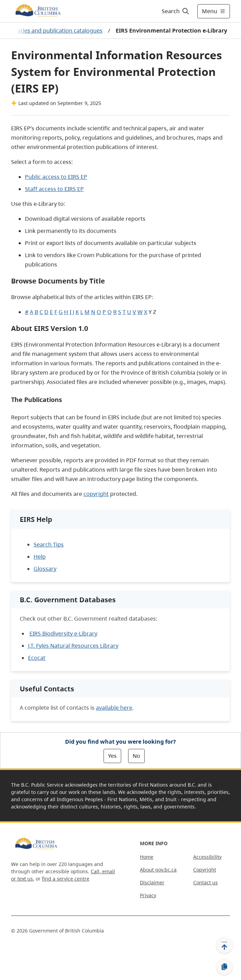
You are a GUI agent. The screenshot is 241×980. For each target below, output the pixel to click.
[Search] (174, 11)
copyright (96, 494)
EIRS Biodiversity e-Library (63, 633)
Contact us (206, 882)
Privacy (148, 895)
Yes (112, 756)
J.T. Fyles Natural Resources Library (73, 646)
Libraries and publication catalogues (55, 30)
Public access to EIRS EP (56, 177)
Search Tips (49, 544)
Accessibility (207, 857)
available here (114, 708)
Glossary (45, 569)
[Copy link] (224, 967)
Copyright (205, 870)
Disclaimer (152, 882)
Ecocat (37, 658)
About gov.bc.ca (158, 870)
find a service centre (66, 879)
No (136, 756)
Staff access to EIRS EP (54, 189)
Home (147, 857)
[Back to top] (224, 945)
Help (40, 557)
